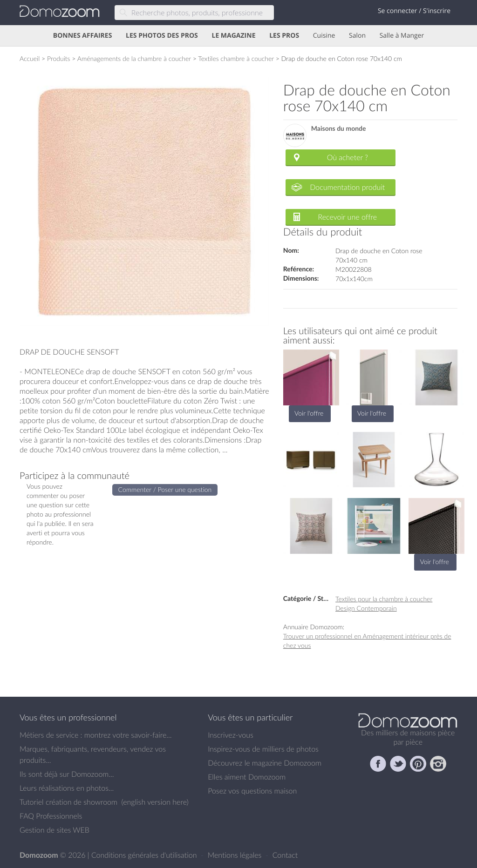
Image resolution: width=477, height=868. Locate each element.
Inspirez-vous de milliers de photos (263, 749)
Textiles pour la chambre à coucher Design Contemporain (384, 603)
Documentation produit (347, 187)
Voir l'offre (309, 413)
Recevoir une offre (348, 217)
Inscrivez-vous (231, 735)
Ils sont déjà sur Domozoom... (67, 774)
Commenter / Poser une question (165, 489)
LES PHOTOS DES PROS (162, 36)
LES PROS (284, 36)
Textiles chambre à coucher (236, 58)
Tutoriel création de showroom (68, 802)
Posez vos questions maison (252, 791)
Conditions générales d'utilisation (145, 855)
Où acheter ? (348, 157)
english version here (155, 802)
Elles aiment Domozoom (247, 777)
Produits (59, 58)
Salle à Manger (402, 36)
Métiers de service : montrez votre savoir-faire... (96, 735)
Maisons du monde (339, 129)
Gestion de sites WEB (55, 830)
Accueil (30, 58)
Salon (357, 36)
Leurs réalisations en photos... (67, 788)
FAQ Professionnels (51, 816)
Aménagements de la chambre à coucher (134, 58)
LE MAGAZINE (233, 36)
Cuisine (324, 36)
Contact (285, 855)
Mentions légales (236, 855)
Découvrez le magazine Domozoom (265, 763)
